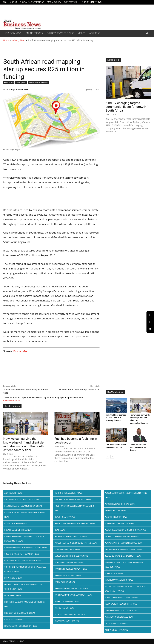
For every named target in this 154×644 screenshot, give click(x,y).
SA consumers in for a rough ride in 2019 (79, 390)
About (14, 2)
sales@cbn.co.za (12, 401)
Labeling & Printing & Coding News (71, 556)
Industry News (13, 33)
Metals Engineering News (67, 601)
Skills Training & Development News (122, 597)
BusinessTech (21, 351)
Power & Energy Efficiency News (120, 523)
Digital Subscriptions (32, 2)
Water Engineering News (117, 623)
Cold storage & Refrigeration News (22, 554)
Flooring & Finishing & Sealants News (73, 499)
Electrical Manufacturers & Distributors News (24, 604)
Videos (82, 33)
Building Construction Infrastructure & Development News (24, 539)
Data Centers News (13, 578)
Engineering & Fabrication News (20, 613)
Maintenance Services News (38, 83)
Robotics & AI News (114, 573)
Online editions (34, 33)
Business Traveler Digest (60, 33)
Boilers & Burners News (16, 523)
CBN (5, 2)
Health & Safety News (65, 517)
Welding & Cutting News (116, 630)
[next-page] (112, 457)
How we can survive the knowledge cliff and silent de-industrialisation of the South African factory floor (24, 444)
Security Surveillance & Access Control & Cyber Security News (125, 589)
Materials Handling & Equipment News (73, 595)
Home (6, 40)
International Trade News (67, 549)
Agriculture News (13, 493)
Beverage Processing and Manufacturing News (24, 515)
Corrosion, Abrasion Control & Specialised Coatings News (25, 569)
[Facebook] (150, 322)
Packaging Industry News (67, 621)
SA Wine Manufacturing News (119, 580)
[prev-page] (107, 457)
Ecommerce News (13, 595)
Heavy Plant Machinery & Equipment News (75, 523)
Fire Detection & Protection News (21, 626)
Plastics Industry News (116, 517)
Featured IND (9, 83)
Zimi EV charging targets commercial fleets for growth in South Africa (127, 107)
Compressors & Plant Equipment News (23, 560)
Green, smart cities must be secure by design (138, 447)
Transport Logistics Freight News (121, 610)
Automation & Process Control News (22, 499)
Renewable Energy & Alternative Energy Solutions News (124, 565)
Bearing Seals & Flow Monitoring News (23, 506)
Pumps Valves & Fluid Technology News (124, 543)
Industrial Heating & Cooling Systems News (75, 543)
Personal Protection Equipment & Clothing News (126, 495)
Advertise (95, 33)
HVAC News (60, 530)
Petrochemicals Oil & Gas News (120, 504)
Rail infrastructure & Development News (125, 549)
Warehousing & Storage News (119, 617)
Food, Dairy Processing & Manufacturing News (74, 508)
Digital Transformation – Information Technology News (23, 587)
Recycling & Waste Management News (123, 556)
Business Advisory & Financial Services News (26, 547)
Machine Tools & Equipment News (71, 569)
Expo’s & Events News (14, 619)
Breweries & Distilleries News (18, 530)
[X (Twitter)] (150, 329)
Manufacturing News (65, 582)
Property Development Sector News (122, 536)
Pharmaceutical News (115, 510)
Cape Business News (20, 89)
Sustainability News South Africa (121, 604)
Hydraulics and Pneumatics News (71, 536)
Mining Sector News (64, 608)
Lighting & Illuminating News (69, 562)
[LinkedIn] (150, 315)
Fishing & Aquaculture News (68, 493)
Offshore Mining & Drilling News (70, 614)
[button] (147, 33)
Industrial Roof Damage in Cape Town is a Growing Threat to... (116, 418)
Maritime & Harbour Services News (71, 588)
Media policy (54, 2)
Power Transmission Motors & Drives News (125, 530)
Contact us (70, 2)
